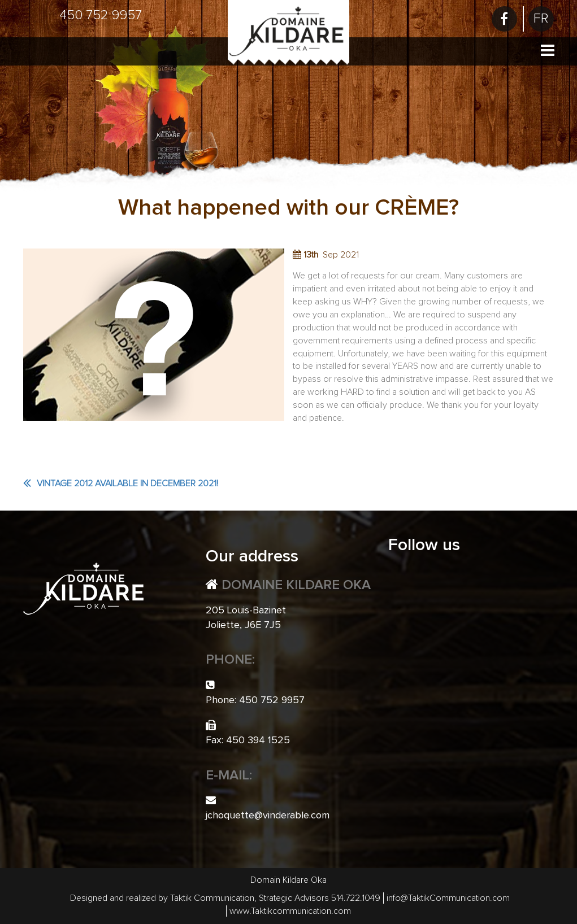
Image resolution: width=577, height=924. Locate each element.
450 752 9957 (101, 15)
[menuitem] (541, 19)
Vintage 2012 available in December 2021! (127, 483)
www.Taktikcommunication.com (290, 911)
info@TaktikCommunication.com (448, 898)
